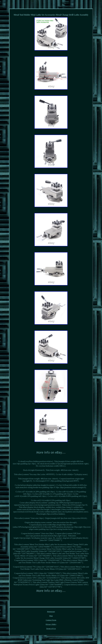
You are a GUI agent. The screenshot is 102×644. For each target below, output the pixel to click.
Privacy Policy (51, 624)
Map (51, 616)
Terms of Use (51, 629)
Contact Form (51, 620)
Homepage (51, 612)
